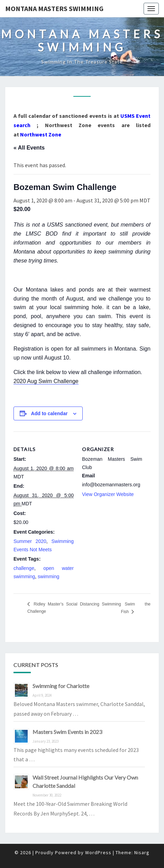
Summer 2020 (30, 541)
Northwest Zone (41, 134)
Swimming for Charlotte (61, 686)
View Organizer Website (108, 494)
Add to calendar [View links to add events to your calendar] (49, 413)
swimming (48, 576)
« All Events (29, 148)
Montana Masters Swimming (54, 8)
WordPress (98, 852)
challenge (24, 568)
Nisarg (142, 852)
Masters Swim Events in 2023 (67, 732)
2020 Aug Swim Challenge (46, 381)
